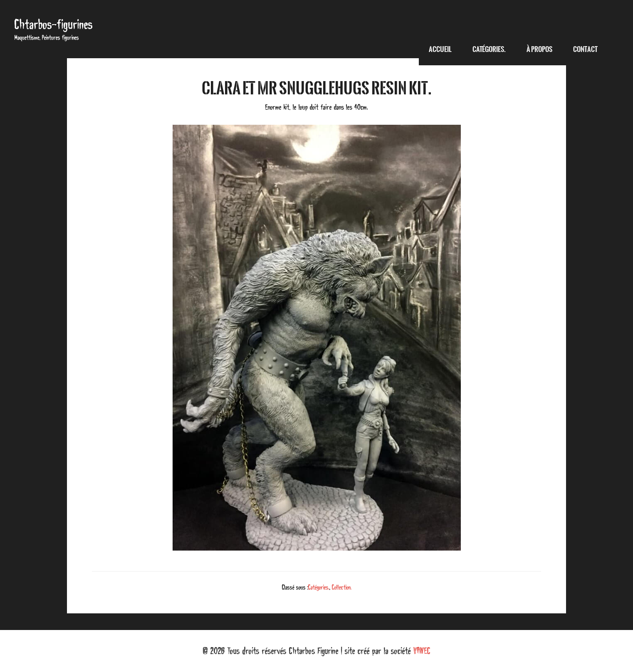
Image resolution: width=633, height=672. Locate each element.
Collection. (342, 587)
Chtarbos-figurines (54, 24)
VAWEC (422, 651)
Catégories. (319, 587)
